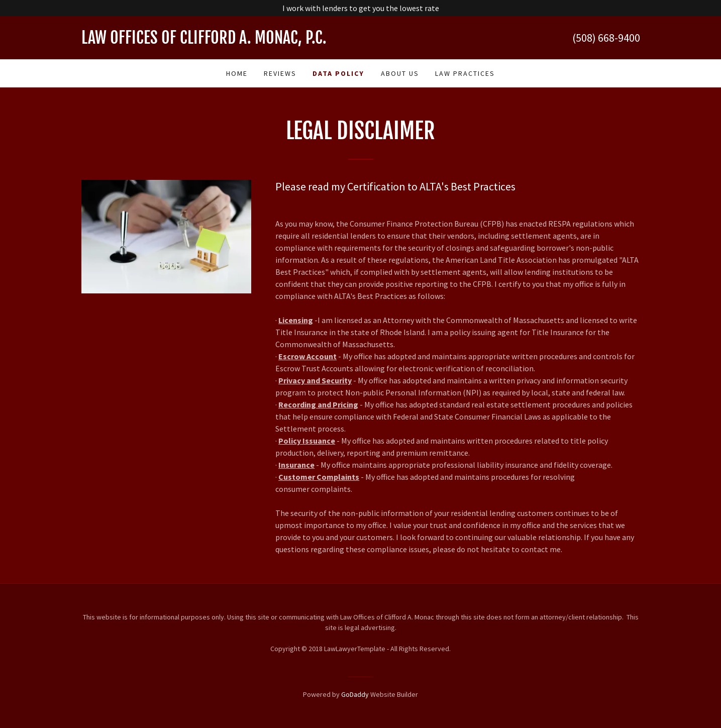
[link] (221, 41)
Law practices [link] (465, 73)
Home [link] (237, 73)
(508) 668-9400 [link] (606, 38)
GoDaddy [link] (355, 694)
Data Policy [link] (338, 73)
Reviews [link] (280, 73)
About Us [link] (400, 73)
